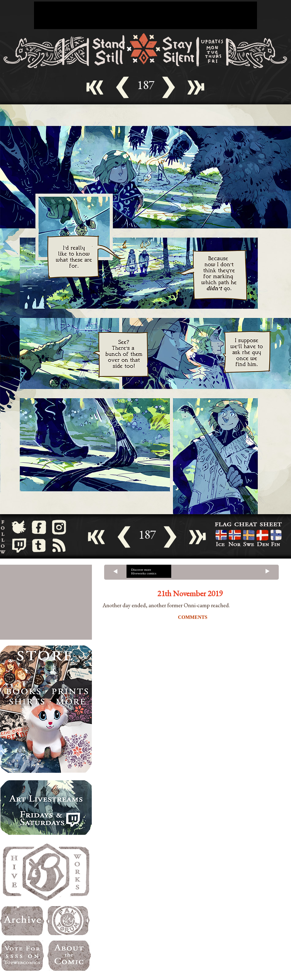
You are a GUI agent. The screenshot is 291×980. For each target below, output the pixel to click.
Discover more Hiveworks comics (144, 571)
